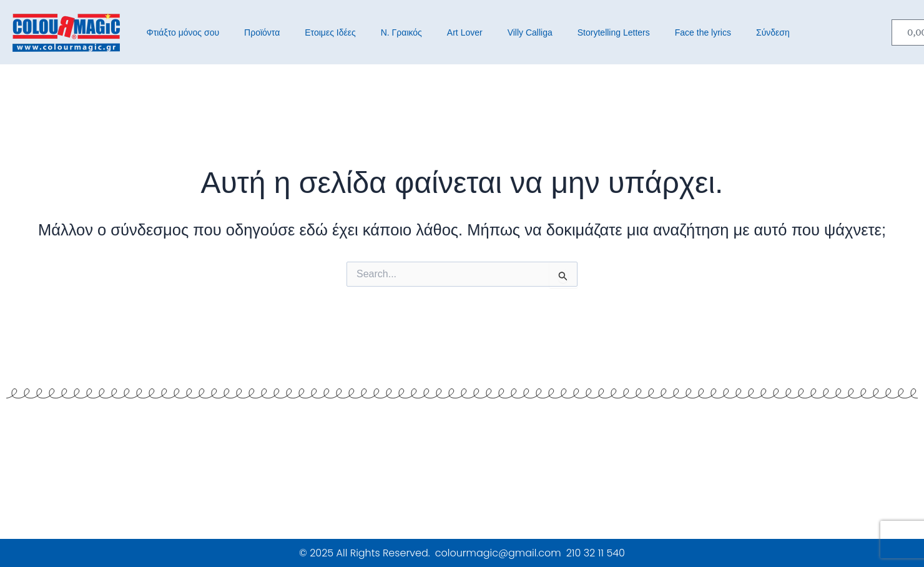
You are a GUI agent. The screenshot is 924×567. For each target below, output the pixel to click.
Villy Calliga (530, 32)
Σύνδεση (773, 32)
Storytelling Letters (614, 32)
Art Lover (465, 32)
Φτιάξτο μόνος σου (183, 32)
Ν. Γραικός (401, 32)
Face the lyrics (703, 32)
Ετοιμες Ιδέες (330, 32)
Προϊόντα (262, 32)
